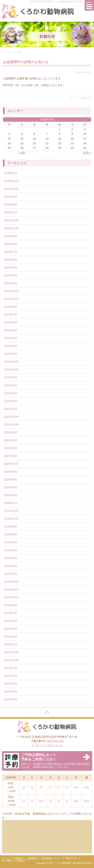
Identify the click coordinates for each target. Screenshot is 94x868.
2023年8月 (11, 307)
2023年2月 (11, 346)
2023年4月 (11, 338)
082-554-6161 (55, 741)
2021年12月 (11, 417)
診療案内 (18, 858)
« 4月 (22, 153)
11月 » (87, 153)
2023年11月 (11, 299)
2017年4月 (11, 691)
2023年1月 (11, 354)
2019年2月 (11, 566)
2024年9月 (11, 236)
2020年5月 (11, 487)
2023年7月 (11, 315)
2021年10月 (11, 425)
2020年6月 (11, 479)
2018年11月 (11, 590)
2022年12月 (11, 362)
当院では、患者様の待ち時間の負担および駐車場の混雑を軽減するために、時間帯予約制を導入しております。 (56, 761)
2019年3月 (11, 558)
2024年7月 (11, 252)
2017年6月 (11, 676)
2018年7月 (11, 613)
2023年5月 (11, 330)
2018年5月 (11, 621)
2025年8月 (11, 197)
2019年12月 (11, 511)
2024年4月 (11, 267)
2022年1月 (11, 409)
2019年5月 (11, 542)
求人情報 (7, 861)
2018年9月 (11, 605)
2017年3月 (11, 699)
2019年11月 (11, 519)
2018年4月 (11, 629)
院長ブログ (71, 858)
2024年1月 (11, 283)
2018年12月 (11, 582)
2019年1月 (11, 574)
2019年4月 (11, 550)
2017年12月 (11, 652)
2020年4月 (11, 495)
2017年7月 (11, 668)
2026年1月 (11, 173)
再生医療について (51, 858)
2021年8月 (11, 440)
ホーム (6, 52)
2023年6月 (11, 322)
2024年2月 (11, 275)
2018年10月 (11, 597)
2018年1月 (11, 644)
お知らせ (86, 98)
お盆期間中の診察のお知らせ (26, 62)
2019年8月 (11, 534)
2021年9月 (11, 432)
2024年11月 (11, 228)
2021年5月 (11, 456)
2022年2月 (11, 401)
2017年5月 (11, 684)
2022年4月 (11, 385)
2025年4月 (11, 205)
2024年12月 (11, 220)
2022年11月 (11, 369)
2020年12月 (11, 464)
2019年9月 (11, 527)
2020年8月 (11, 472)
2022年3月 (11, 393)
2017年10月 (11, 660)
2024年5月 (11, 260)
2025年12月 (11, 181)
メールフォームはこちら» (47, 745)
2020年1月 (11, 503)
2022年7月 (11, 377)
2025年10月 (11, 189)
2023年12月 (11, 291)
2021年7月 (11, 448)
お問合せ (21, 861)
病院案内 (33, 858)
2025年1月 (11, 212)
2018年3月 (11, 637)
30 (72, 148)
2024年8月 (11, 244)
